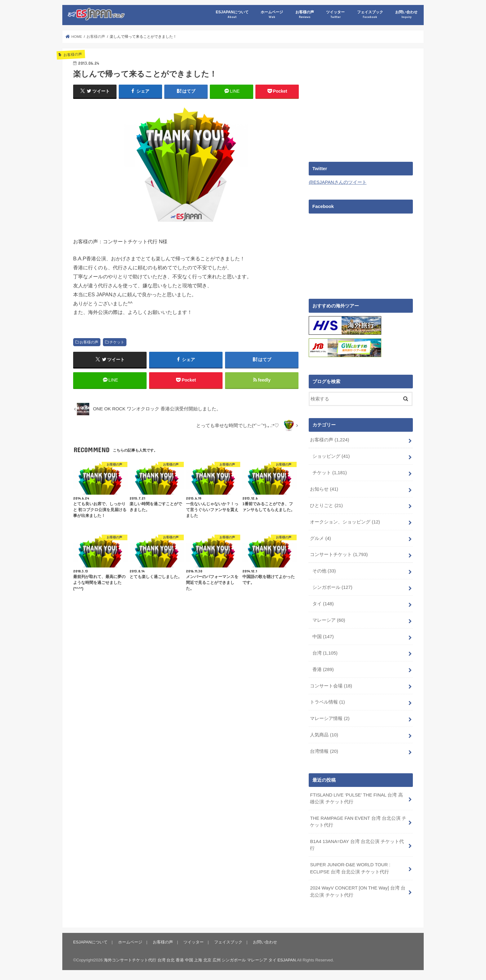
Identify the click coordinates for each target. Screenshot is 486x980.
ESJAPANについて (232, 14)
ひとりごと (326, 505)
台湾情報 (324, 751)
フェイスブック (370, 14)
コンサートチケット (339, 554)
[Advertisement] (361, 103)
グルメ (320, 538)
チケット (117, 342)
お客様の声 (305, 14)
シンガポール (332, 587)
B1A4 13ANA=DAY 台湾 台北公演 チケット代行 (357, 845)
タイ (323, 603)
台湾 (325, 653)
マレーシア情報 (330, 718)
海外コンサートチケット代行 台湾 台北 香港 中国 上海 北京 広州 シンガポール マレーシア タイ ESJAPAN (200, 960)
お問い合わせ (406, 14)
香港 (323, 669)
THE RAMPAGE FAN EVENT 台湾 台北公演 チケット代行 (358, 821)
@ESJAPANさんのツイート (338, 182)
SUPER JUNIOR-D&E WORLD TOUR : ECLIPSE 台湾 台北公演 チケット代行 (350, 868)
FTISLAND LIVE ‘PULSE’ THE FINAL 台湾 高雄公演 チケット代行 (356, 798)
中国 (323, 636)
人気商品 (324, 735)
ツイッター (335, 14)
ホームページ (272, 14)
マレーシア (329, 620)
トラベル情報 (327, 702)
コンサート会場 (331, 686)
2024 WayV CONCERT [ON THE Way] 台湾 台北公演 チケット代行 (358, 891)
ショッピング (331, 456)
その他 (324, 571)
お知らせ (324, 489)
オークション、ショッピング (345, 522)
